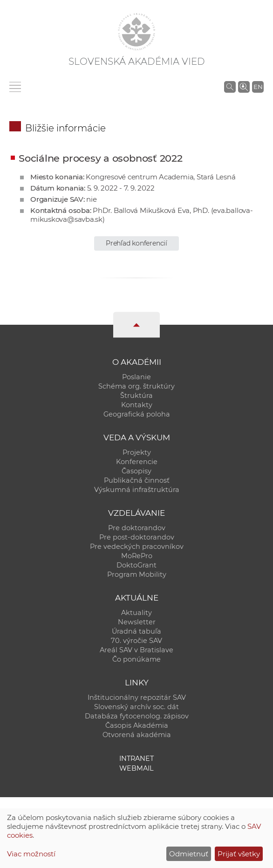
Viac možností (31, 854)
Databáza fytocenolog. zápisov (137, 716)
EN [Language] (258, 87)
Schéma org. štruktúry (136, 386)
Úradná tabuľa (136, 631)
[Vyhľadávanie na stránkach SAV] (230, 87)
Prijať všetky (239, 854)
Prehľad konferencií (136, 243)
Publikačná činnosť (137, 480)
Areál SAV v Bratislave (136, 650)
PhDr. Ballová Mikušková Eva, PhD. (151, 210)
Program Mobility (137, 574)
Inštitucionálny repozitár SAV (137, 697)
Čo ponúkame (136, 659)
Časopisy (136, 471)
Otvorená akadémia (137, 735)
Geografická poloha (137, 414)
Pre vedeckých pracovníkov (137, 547)
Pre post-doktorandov (137, 537)
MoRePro (137, 556)
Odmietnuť (189, 854)
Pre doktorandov (137, 528)
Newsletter (137, 622)
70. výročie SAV (136, 641)
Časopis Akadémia (137, 725)
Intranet (136, 759)
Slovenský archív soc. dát (136, 707)
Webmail (136, 768)
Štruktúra (136, 396)
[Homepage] (136, 32)
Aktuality (136, 613)
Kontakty (137, 405)
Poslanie (136, 377)
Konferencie (137, 462)
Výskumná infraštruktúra (137, 490)
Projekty (137, 452)
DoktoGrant (136, 565)
